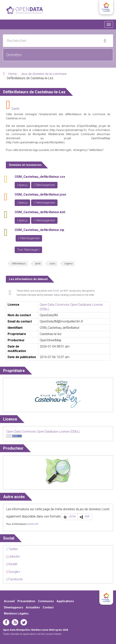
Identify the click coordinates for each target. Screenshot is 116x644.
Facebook (14, 579)
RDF (87, 516)
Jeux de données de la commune (44, 74)
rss (15, 622)
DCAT (56, 291)
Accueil (9, 601)
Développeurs (13, 607)
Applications (65, 601)
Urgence (68, 264)
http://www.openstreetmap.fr (68, 130)
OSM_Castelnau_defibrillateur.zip (39, 230)
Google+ (13, 572)
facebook (6, 622)
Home (13, 74)
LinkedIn (13, 556)
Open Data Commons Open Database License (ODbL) (43, 432)
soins (52, 264)
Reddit (12, 564)
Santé (15, 109)
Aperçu (22, 185)
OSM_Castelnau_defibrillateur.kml (40, 212)
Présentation (26, 601)
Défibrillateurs (19, 264)
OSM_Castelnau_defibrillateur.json (40, 194)
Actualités (33, 607)
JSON (72, 516)
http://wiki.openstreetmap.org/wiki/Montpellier (35, 142)
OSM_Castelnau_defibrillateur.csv (40, 177)
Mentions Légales (16, 613)
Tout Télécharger (28, 250)
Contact (48, 607)
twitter (24, 622)
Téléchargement (44, 185)
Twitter (12, 549)
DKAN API (33, 524)
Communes (46, 601)
